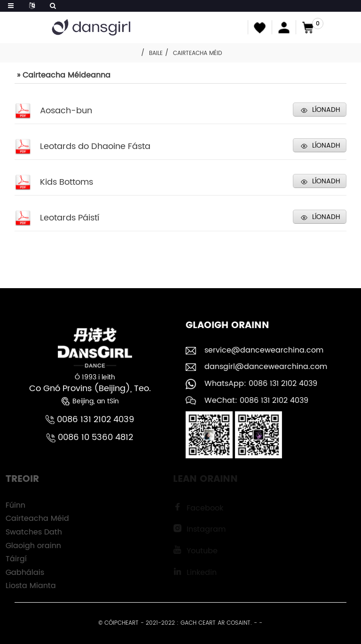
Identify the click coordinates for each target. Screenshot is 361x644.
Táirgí (11, 559)
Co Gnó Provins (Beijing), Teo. (90, 389)
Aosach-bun (66, 111)
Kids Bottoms (67, 182)
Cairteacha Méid (197, 53)
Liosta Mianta (26, 586)
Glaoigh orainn (28, 546)
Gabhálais (20, 573)
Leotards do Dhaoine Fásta (95, 146)
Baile (156, 53)
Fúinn (10, 505)
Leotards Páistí (70, 218)
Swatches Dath (29, 532)
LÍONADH (326, 110)
